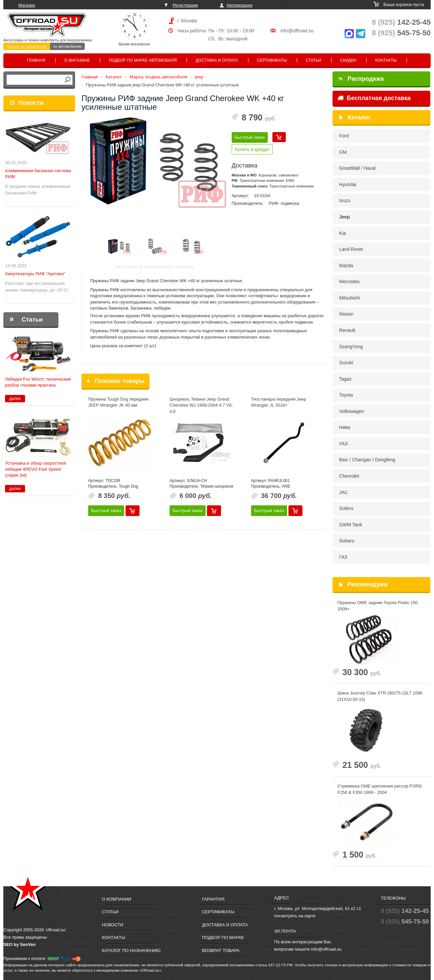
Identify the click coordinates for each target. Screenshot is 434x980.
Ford (344, 136)
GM (343, 152)
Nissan (346, 314)
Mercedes (349, 282)
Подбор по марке (223, 937)
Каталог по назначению (27, 46)
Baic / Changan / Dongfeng (367, 460)
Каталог (359, 117)
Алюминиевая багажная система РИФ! (38, 174)
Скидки (348, 60)
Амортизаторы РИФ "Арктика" (35, 274)
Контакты (386, 60)
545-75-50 (401, 33)
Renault (347, 330)
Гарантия (213, 899)
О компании (117, 899)
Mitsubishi (350, 298)
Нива (345, 427)
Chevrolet (349, 476)
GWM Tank (351, 525)
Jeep (345, 217)
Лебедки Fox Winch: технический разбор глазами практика (38, 382)
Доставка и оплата (217, 60)
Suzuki (346, 363)
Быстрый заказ (250, 137)
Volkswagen (352, 411)
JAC (344, 492)
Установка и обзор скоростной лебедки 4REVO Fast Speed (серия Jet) (35, 469)
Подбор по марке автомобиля (143, 60)
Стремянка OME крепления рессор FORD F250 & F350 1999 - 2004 (380, 789)
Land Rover (351, 249)
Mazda (346, 266)
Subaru (347, 541)
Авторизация (240, 5)
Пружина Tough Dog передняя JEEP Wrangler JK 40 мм (118, 402)
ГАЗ (343, 557)
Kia (343, 233)
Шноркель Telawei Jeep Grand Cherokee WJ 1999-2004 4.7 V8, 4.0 (201, 405)
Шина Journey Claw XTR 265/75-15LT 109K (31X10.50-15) (380, 696)
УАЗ (344, 444)
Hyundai (348, 184)
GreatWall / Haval (357, 168)
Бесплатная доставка (374, 98)
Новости (31, 103)
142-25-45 (401, 22)
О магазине (77, 60)
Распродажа (361, 79)
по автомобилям (67, 46)
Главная (36, 60)
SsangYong (351, 347)
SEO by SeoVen (20, 944)
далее (15, 399)
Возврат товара (221, 950)
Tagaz (345, 379)
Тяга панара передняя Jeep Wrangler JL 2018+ (279, 402)
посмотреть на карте (295, 916)
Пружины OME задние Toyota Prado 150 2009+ (378, 606)
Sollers (346, 508)
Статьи (313, 60)
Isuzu (345, 200)
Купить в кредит (252, 149)
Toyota (346, 395)
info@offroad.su (297, 31)
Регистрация (185, 5)
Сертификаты (272, 60)
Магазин (27, 5)
